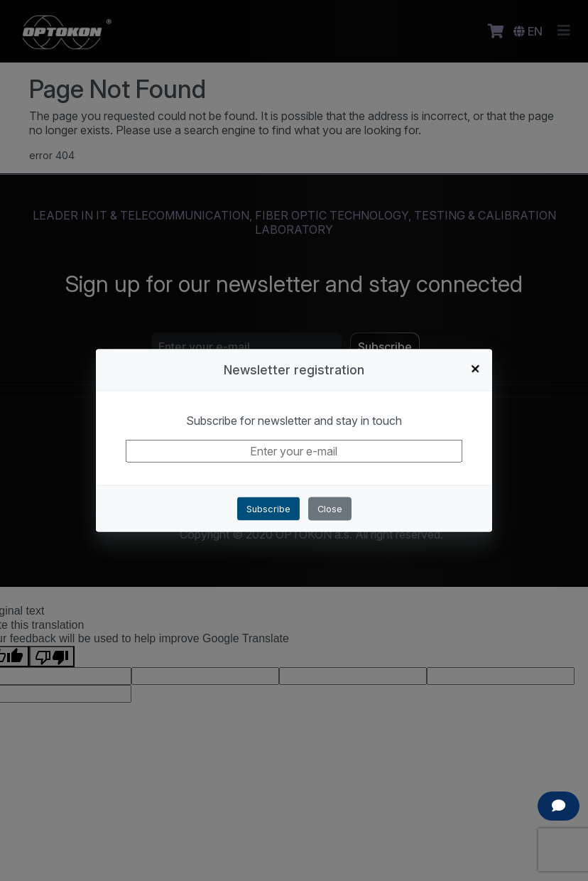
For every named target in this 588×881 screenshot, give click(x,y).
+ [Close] (476, 368)
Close (330, 508)
